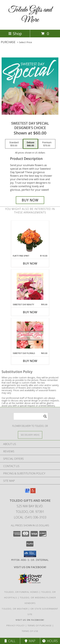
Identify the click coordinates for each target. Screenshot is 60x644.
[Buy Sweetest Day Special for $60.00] (30, 200)
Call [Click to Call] (10, 641)
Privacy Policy (16, 625)
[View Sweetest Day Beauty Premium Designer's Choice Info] (30, 286)
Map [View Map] (30, 641)
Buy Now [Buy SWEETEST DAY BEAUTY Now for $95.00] (30, 312)
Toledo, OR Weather (15, 609)
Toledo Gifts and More (30, 15)
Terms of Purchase (40, 625)
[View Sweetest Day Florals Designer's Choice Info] (30, 335)
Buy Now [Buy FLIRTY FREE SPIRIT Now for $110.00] (30, 263)
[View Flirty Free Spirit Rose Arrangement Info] (30, 238)
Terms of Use (30, 631)
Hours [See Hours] (50, 641)
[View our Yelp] (33, 492)
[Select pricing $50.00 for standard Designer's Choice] (14, 144)
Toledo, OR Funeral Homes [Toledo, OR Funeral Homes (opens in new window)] (21, 592)
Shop (15, 33)
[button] (30, 554)
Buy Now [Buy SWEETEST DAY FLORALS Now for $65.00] (30, 361)
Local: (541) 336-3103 (30, 517)
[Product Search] (31, 416)
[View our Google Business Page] (27, 492)
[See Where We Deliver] (30, 435)
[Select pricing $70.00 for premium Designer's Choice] (47, 144)
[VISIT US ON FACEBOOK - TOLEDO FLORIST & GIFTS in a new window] (30, 567)
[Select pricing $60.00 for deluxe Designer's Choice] (30, 144)
